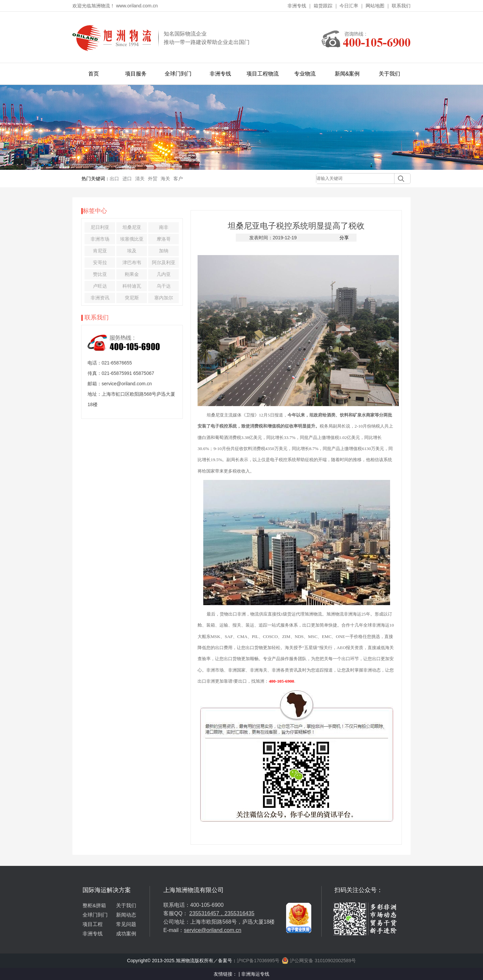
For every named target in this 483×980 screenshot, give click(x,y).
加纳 (164, 251)
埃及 (132, 251)
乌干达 (164, 286)
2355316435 (239, 913)
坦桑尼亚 (132, 227)
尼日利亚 (100, 227)
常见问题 (126, 924)
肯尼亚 (100, 251)
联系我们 (401, 6)
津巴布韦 (132, 262)
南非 (164, 227)
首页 (94, 74)
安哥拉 (100, 262)
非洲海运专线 (255, 974)
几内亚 (164, 274)
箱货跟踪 (323, 6)
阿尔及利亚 (164, 262)
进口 (127, 179)
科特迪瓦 (132, 286)
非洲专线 (297, 6)
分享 (344, 238)
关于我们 (389, 74)
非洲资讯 (100, 298)
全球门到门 (178, 74)
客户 (178, 179)
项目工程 (93, 924)
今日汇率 (349, 6)
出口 (114, 179)
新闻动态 (126, 915)
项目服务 (136, 74)
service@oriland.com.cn (212, 930)
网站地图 (375, 6)
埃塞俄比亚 (132, 239)
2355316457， (207, 913)
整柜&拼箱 (94, 905)
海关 (165, 179)
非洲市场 (100, 239)
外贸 (153, 179)
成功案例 (126, 934)
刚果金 (132, 274)
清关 (140, 179)
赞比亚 (100, 274)
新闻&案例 (347, 74)
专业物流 (305, 74)
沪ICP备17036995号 (258, 961)
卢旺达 (100, 286)
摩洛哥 (164, 239)
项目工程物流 (263, 74)
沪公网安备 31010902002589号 (319, 961)
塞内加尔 (164, 298)
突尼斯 (132, 298)
